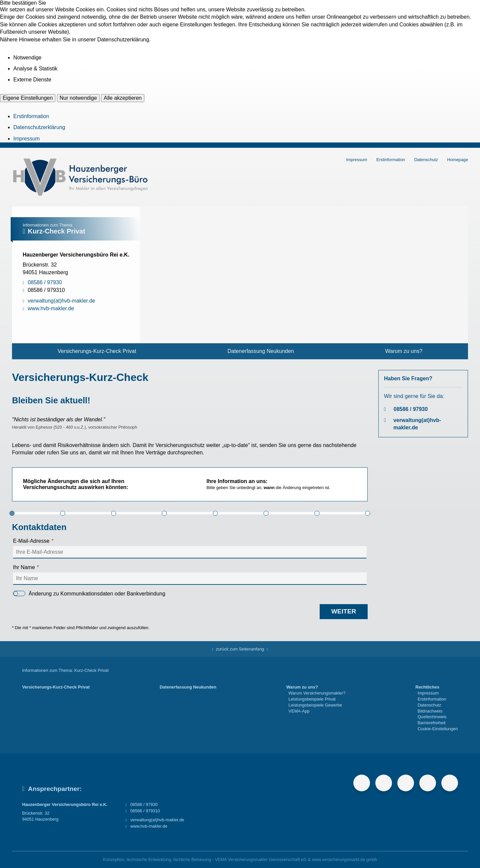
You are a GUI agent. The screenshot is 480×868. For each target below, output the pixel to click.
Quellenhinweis (432, 717)
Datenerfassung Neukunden (260, 351)
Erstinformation (31, 116)
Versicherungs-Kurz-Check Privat (97, 351)
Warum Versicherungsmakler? (317, 693)
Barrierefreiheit (432, 723)
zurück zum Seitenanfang (240, 649)
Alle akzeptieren (123, 98)
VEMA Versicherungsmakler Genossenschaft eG (261, 859)
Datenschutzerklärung (39, 127)
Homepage (457, 160)
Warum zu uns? (404, 351)
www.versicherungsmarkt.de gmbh (345, 859)
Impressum (26, 139)
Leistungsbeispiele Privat (312, 699)
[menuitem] (97, 351)
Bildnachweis (430, 711)
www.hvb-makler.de (149, 826)
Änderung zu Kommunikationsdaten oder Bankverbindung (89, 594)
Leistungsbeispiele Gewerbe (315, 705)
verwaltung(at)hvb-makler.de (417, 424)
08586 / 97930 (411, 409)
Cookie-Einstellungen (438, 729)
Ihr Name (24, 567)
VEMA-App (299, 711)
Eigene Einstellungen (28, 98)
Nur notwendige (78, 98)
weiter (344, 611)
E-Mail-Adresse (31, 541)
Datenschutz (426, 160)
